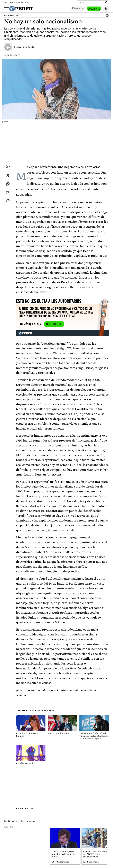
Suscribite (94, 9)
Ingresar (80, 9)
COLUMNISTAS (11, 16)
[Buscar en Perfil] (106, 2)
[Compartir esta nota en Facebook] (8, 167)
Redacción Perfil (24, 47)
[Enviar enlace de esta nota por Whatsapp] (8, 184)
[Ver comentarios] (107, 16)
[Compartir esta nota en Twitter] (8, 175)
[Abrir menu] (6, 9)
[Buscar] (92, 2)
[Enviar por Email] (8, 193)
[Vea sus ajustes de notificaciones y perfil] (106, 9)
